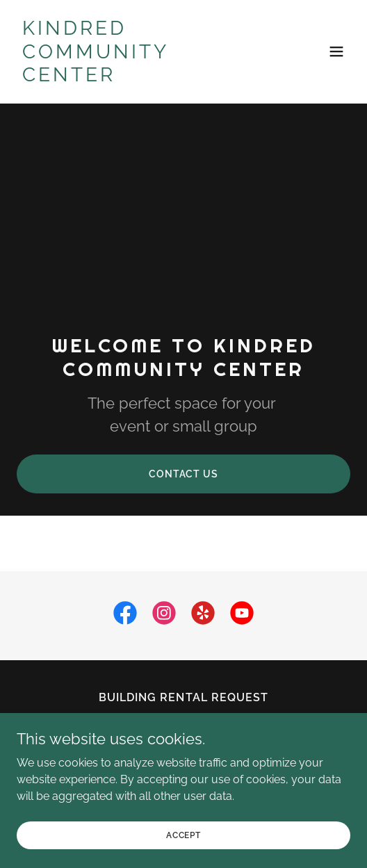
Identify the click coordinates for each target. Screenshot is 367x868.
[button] (336, 51)
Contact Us (183, 474)
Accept (183, 854)
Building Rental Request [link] (183, 697)
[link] (133, 77)
